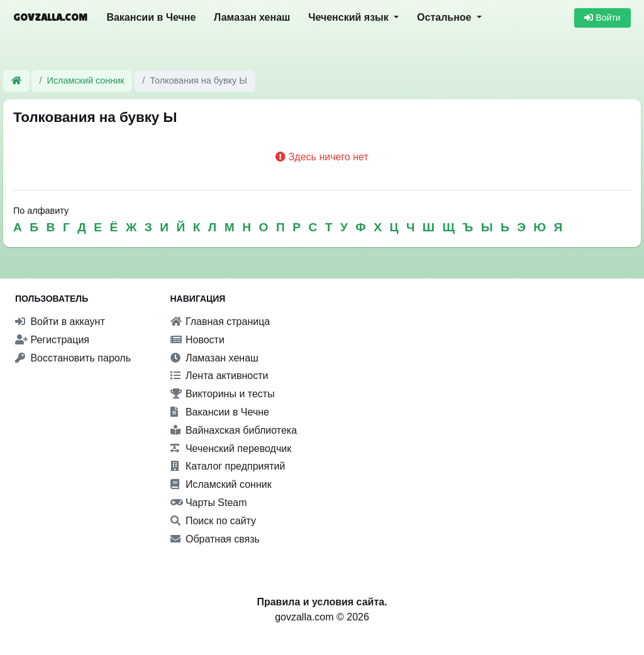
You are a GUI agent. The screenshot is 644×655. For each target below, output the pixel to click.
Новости (197, 340)
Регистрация (52, 340)
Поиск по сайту (214, 521)
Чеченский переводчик (231, 449)
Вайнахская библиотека (234, 430)
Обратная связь (215, 539)
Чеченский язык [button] (350, 17)
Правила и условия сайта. (322, 602)
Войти (602, 18)
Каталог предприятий (228, 466)
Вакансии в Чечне (151, 17)
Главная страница (220, 322)
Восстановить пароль (73, 358)
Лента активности (219, 376)
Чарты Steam (209, 503)
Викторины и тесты (223, 394)
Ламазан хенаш (252, 17)
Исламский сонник (86, 80)
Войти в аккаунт (60, 322)
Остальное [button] (446, 17)
